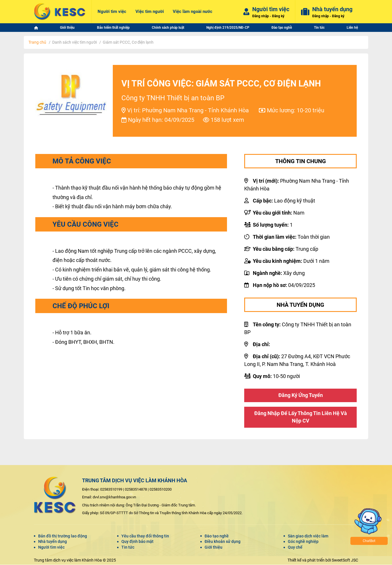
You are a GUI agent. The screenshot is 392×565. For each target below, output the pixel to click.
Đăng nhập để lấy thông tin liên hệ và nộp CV (301, 417)
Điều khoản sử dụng (223, 542)
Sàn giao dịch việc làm (308, 536)
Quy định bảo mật (137, 542)
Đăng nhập (261, 16)
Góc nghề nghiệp (303, 542)
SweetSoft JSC (345, 560)
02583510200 (161, 490)
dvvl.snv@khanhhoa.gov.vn (114, 498)
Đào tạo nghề (217, 536)
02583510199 (111, 490)
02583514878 (136, 490)
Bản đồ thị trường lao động (63, 536)
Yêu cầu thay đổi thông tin (145, 536)
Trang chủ (37, 42)
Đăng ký (278, 16)
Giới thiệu (214, 547)
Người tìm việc (51, 547)
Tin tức (128, 547)
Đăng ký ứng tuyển (301, 395)
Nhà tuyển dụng (53, 542)
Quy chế (295, 547)
